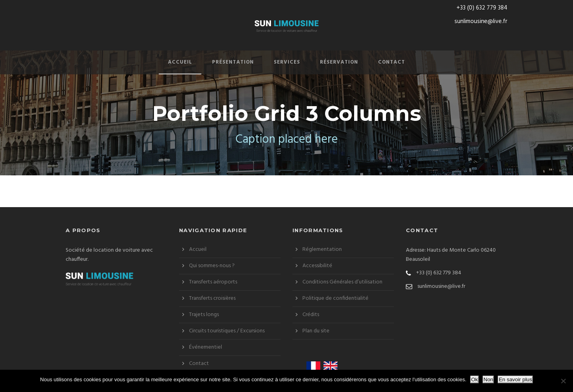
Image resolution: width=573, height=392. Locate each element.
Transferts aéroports (213, 282)
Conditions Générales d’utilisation (342, 282)
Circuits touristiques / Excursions (227, 331)
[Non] (563, 381)
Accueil (180, 62)
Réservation (339, 62)
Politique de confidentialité (335, 298)
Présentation (233, 62)
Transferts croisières (212, 298)
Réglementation (322, 249)
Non (488, 379)
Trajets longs (204, 315)
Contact (392, 62)
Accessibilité (317, 266)
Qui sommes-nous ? (212, 266)
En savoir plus (515, 379)
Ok (475, 379)
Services (287, 62)
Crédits (311, 315)
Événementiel (206, 347)
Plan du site (316, 331)
